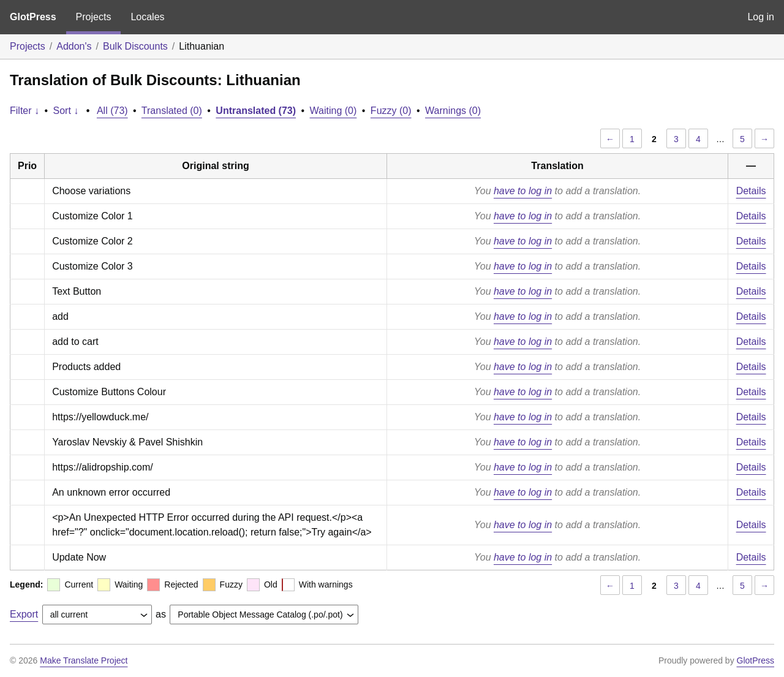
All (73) (112, 111)
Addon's (74, 46)
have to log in (523, 191)
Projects (94, 17)
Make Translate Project (84, 660)
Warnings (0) (453, 111)
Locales (147, 17)
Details (751, 191)
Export (24, 614)
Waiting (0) (334, 111)
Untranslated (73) (256, 111)
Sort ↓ (66, 111)
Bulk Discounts (135, 46)
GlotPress (33, 17)
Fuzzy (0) (391, 111)
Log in (761, 17)
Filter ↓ (24, 111)
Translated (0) (172, 111)
